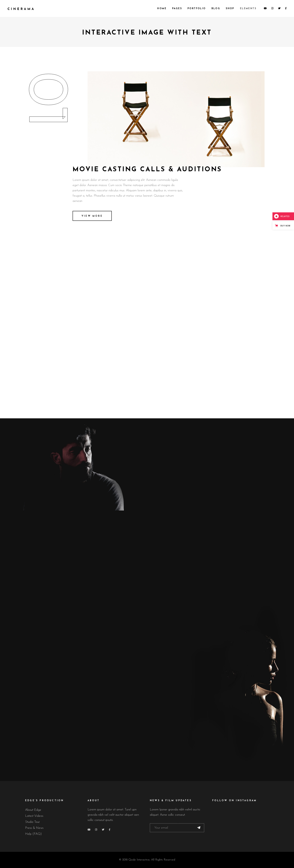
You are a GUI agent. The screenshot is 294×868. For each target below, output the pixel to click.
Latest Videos (34, 816)
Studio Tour (32, 822)
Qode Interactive (139, 860)
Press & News (34, 828)
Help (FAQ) (33, 834)
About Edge (33, 810)
